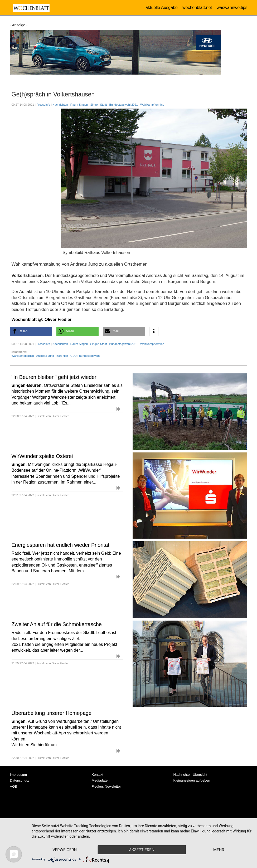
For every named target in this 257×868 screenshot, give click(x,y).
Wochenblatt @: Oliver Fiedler (42, 320)
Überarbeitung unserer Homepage (52, 713)
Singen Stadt (99, 105)
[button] (31, 331)
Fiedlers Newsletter (106, 786)
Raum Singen (80, 105)
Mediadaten (100, 780)
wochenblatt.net (197, 8)
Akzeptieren (142, 850)
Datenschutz (20, 780)
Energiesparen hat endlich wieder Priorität (60, 545)
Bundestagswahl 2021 (124, 105)
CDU (74, 356)
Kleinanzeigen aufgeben (192, 780)
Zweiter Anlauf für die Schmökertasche (57, 624)
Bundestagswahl (90, 356)
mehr (219, 850)
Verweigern (65, 850)
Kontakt (97, 775)
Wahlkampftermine (152, 105)
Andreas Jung (45, 356)
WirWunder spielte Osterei (42, 456)
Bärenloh (62, 356)
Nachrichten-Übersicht (190, 775)
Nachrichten (61, 105)
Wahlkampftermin (23, 356)
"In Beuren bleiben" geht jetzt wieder (54, 377)
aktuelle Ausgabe (162, 8)
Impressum (18, 775)
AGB (14, 786)
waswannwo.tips (232, 8)
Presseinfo (44, 105)
